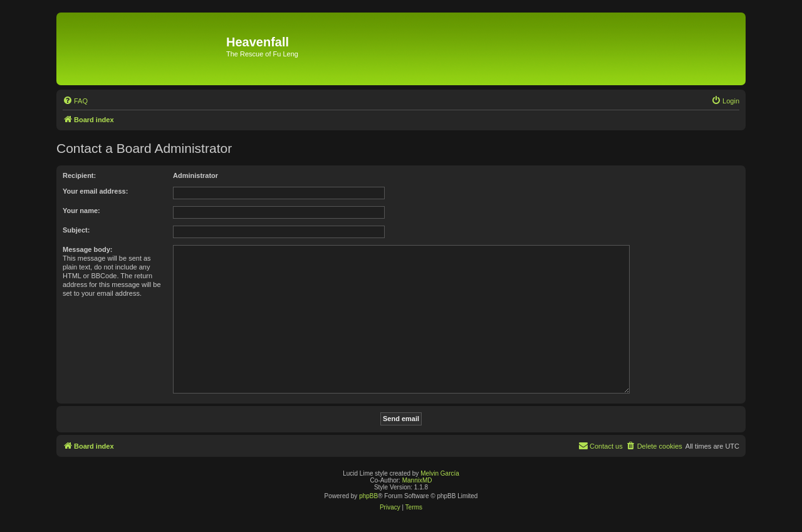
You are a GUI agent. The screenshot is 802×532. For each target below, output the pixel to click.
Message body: (87, 249)
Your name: (81, 211)
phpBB (368, 496)
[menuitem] (75, 101)
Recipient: (79, 175)
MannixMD (417, 480)
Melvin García (440, 473)
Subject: (76, 230)
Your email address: (95, 191)
